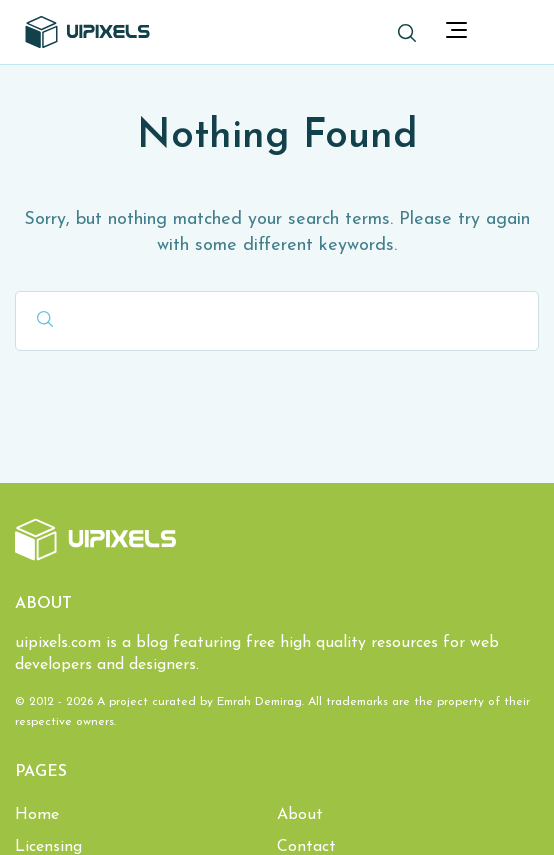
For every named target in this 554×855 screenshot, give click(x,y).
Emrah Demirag (259, 702)
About (300, 815)
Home (37, 815)
